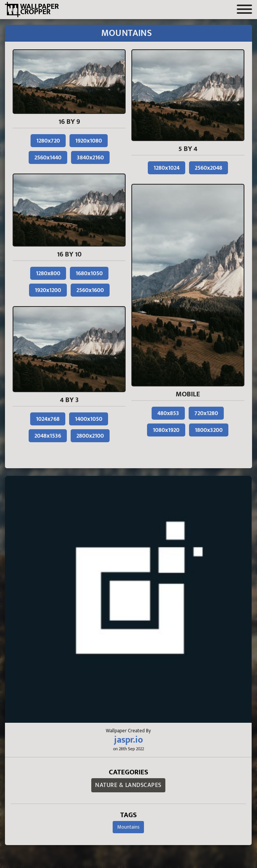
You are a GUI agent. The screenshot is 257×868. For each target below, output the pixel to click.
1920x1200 (48, 290)
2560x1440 (48, 158)
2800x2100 (90, 436)
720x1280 (206, 413)
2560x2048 (209, 168)
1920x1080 (89, 141)
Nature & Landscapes (128, 785)
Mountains (128, 827)
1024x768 (48, 419)
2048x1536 (48, 436)
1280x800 (48, 273)
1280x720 (48, 141)
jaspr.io (128, 740)
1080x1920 (166, 430)
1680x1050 (89, 273)
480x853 (168, 413)
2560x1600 (90, 290)
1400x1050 (89, 419)
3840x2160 (90, 158)
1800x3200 (209, 430)
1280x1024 (166, 168)
